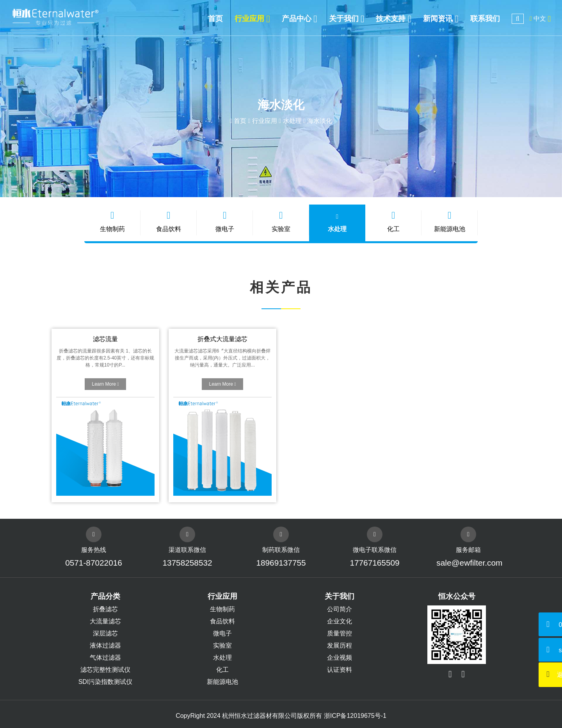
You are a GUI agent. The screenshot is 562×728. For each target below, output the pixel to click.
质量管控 (340, 633)
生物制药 (112, 221)
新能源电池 (450, 221)
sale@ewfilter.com (469, 563)
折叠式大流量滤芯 (222, 339)
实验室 (281, 221)
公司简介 (340, 609)
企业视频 (340, 658)
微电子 (225, 221)
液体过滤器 (105, 645)
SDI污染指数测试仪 (106, 682)
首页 (240, 121)
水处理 (292, 121)
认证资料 (340, 670)
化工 (393, 221)
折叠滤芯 (105, 609)
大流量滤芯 (105, 621)
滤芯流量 (105, 339)
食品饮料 (169, 221)
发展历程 (340, 645)
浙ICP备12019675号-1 (355, 716)
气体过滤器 (105, 658)
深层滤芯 (105, 633)
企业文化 (340, 621)
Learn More (105, 384)
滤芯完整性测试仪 (105, 670)
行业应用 (265, 121)
